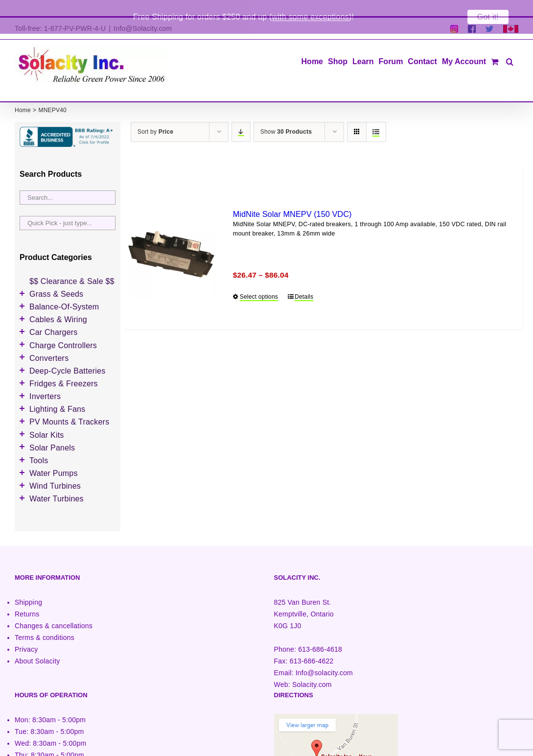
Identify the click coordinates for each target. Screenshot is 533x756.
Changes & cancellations (54, 610)
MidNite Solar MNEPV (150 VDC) (292, 198)
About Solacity (37, 645)
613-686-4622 (312, 645)
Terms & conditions (45, 621)
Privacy (26, 633)
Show (286, 116)
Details (304, 281)
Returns (27, 598)
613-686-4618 (320, 633)
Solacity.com (312, 668)
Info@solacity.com (324, 657)
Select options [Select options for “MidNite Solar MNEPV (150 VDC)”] (259, 281)
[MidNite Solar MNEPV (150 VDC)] (172, 238)
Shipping (28, 586)
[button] (510, 45)
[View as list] (376, 116)
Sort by (155, 116)
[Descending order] (241, 116)
